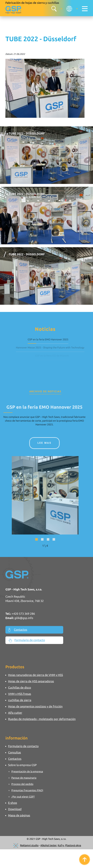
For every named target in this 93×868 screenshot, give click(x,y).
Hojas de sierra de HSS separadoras (31, 681)
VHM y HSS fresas (20, 694)
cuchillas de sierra (20, 700)
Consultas (15, 753)
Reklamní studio (29, 845)
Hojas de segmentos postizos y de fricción (35, 707)
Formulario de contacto (27, 640)
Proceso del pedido (22, 784)
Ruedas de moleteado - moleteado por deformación (42, 719)
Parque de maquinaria (24, 778)
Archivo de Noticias (45, 391)
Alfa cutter (15, 713)
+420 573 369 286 (23, 614)
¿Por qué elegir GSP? (23, 797)
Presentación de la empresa (27, 771)
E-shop (13, 803)
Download (15, 809)
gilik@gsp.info (24, 618)
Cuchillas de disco (20, 688)
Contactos (18, 630)
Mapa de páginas (19, 816)
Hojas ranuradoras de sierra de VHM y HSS (36, 675)
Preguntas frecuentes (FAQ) (27, 790)
